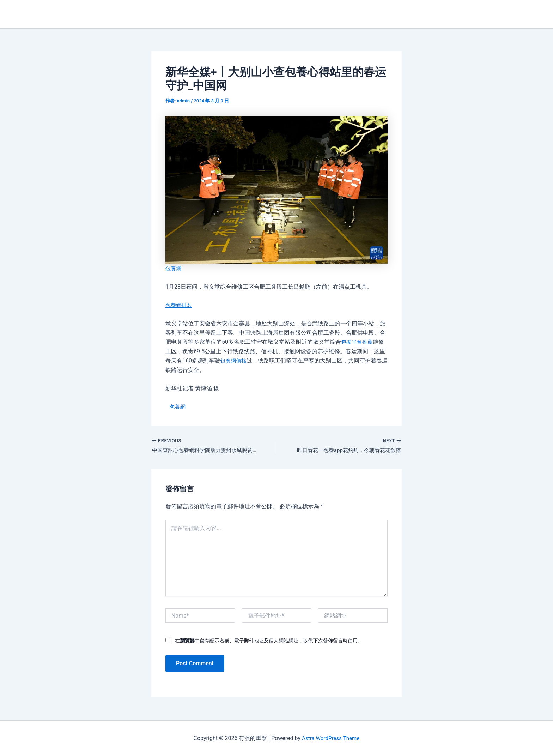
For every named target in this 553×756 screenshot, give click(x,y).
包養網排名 (180, 305)
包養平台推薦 (358, 342)
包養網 (174, 268)
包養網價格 (234, 361)
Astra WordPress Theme (330, 738)
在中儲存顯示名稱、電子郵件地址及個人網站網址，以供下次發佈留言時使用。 (269, 642)
